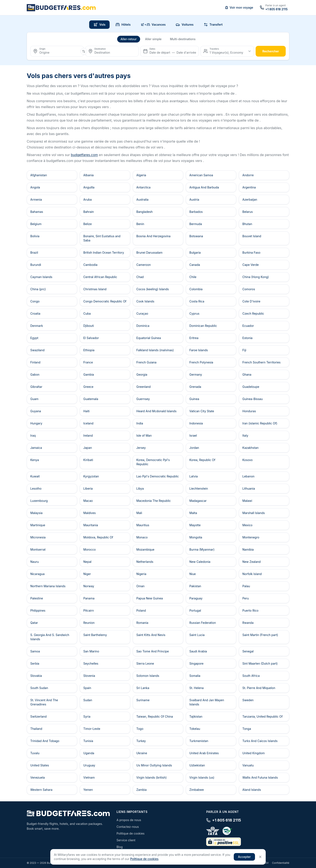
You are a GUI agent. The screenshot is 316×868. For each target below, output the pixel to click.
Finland (35, 362)
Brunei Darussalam (149, 252)
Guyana (36, 411)
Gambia (89, 374)
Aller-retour (129, 39)
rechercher (271, 51)
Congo (35, 301)
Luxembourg (39, 501)
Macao (88, 501)
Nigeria (141, 574)
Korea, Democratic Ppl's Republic (153, 462)
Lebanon (248, 476)
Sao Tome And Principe (153, 651)
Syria (87, 716)
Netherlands (145, 562)
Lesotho (36, 488)
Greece (88, 387)
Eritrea (194, 338)
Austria (194, 199)
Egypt (34, 338)
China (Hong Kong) (256, 277)
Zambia (141, 790)
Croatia (35, 313)
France (88, 362)
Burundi (36, 265)
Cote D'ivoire (251, 301)
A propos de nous (129, 820)
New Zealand (252, 562)
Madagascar (198, 501)
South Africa (251, 676)
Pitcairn (89, 610)
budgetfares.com (84, 155)
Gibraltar (36, 387)
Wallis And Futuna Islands (260, 777)
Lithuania (249, 488)
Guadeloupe (251, 387)
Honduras (249, 411)
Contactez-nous (128, 827)
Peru (246, 598)
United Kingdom (254, 753)
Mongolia (196, 537)
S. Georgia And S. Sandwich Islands (50, 637)
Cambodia (90, 265)
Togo (140, 729)
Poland (141, 610)
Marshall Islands (254, 513)
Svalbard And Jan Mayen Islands (207, 702)
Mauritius (143, 525)
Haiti (86, 411)
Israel (193, 435)
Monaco (142, 537)
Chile (193, 277)
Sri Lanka (143, 688)
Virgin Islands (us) (202, 777)
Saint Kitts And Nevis (151, 635)
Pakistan (195, 586)
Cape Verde (251, 265)
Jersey (141, 448)
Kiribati (88, 460)
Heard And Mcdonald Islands (156, 411)
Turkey (141, 741)
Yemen (88, 790)
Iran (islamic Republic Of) (260, 423)
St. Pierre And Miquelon (259, 688)
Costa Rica (197, 301)
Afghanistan (39, 175)
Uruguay (89, 765)
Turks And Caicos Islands (260, 741)
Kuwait (35, 476)
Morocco (90, 549)
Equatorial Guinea (149, 338)
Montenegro (251, 537)
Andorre (248, 175)
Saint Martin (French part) (260, 635)
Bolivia (35, 236)
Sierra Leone (145, 663)
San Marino (91, 651)
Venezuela (38, 777)
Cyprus (194, 313)
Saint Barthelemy (95, 635)
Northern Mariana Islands (48, 586)
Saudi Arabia (198, 651)
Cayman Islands (41, 277)
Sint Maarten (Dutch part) (260, 663)
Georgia (142, 374)
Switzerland (39, 716)
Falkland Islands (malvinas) (155, 350)
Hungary (36, 423)
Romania (142, 623)
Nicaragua (37, 574)
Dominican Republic (203, 326)
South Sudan (39, 688)
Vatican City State (202, 411)
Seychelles (91, 663)
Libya (140, 488)
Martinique (38, 525)
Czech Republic (253, 313)
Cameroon (144, 265)
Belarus (248, 212)
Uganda (89, 753)
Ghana (247, 374)
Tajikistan (196, 716)
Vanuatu (248, 765)
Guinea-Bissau (252, 399)
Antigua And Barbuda (204, 187)
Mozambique (145, 549)
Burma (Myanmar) (202, 549)
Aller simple (153, 39)
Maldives (90, 513)
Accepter (244, 857)
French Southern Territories (262, 362)
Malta (193, 513)
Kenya (35, 460)
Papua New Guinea (150, 598)
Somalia (195, 676)
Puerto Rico (250, 610)
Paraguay (196, 598)
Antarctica (143, 187)
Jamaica (36, 448)
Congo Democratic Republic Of (105, 301)
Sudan (88, 700)
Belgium (36, 224)
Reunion (89, 623)
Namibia (248, 549)
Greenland (143, 387)
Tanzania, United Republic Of (262, 716)
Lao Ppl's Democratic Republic (158, 476)
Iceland (88, 423)
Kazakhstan (250, 448)
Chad (140, 277)
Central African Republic (100, 277)
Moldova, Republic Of (98, 537)
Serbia (35, 663)
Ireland (88, 435)
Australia (142, 199)
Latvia (194, 476)
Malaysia (36, 513)
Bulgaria (195, 252)
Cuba (87, 313)
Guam (34, 399)
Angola (35, 187)
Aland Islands (252, 790)
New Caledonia (200, 562)
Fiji (244, 350)
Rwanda (248, 623)
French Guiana (146, 362)
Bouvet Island (252, 236)
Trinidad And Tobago (45, 741)
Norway (89, 586)
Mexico (247, 525)
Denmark (37, 326)
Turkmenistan (199, 741)
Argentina (249, 187)
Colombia (196, 289)
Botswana (196, 236)
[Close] (260, 857)
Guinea (194, 399)
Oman (140, 586)
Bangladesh (145, 212)
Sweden (248, 700)
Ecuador (248, 326)
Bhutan (247, 224)
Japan (88, 448)
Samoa (35, 651)
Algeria (141, 175)
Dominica (143, 326)
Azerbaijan (250, 199)
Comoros (249, 289)
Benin (140, 224)
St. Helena (197, 688)
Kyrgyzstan (91, 476)
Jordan (194, 448)
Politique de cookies (131, 833)
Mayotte (195, 525)
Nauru (35, 562)
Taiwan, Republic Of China (155, 716)
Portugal (195, 610)
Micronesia (38, 537)
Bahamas (37, 212)
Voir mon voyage (239, 7)
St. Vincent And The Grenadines (44, 702)
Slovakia (36, 676)
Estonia (247, 338)
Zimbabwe (197, 790)
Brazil (34, 252)
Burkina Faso (251, 252)
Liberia (88, 488)
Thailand (36, 729)
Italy (245, 435)
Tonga (247, 729)
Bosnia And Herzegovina (153, 236)
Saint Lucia (197, 635)
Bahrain (89, 212)
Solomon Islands (148, 676)
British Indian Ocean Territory (104, 252)
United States (40, 765)
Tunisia (88, 741)
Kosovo (248, 460)
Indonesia (196, 423)
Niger (87, 574)
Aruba (88, 199)
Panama (89, 598)
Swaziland (37, 350)
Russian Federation (203, 623)
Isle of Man (144, 435)
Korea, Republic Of (202, 460)
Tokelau (195, 729)
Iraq (33, 435)
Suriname (143, 700)
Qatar (34, 623)
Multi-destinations (183, 39)
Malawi (247, 501)
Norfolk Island (252, 574)
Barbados (196, 212)
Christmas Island (95, 289)
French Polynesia (201, 362)
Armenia (36, 199)
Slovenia (89, 676)
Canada (195, 265)
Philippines (38, 610)
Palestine (37, 598)
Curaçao (142, 313)
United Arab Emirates (204, 753)
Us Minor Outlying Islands (154, 765)
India (140, 423)
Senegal (248, 651)
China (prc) (38, 289)
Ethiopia (89, 350)
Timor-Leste (92, 729)
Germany (196, 374)
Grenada (195, 387)
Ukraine (142, 753)
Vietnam (89, 777)
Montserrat (38, 549)
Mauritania (91, 525)
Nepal (87, 562)
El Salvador (91, 338)
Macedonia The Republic (154, 501)
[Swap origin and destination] (84, 51)
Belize (88, 224)
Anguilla (89, 187)
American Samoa (201, 175)
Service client (126, 840)
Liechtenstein (199, 488)
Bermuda (196, 224)
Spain (87, 688)
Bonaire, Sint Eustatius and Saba (102, 238)
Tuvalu (35, 753)
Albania (88, 175)
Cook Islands (145, 301)
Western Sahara (41, 790)
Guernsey (143, 399)
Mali (139, 513)
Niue (193, 574)
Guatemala (91, 399)
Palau (246, 586)
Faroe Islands (199, 350)
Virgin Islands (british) (151, 777)
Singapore (196, 663)
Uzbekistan (197, 765)
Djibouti (89, 326)
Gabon (35, 374)
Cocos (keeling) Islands (153, 289)
